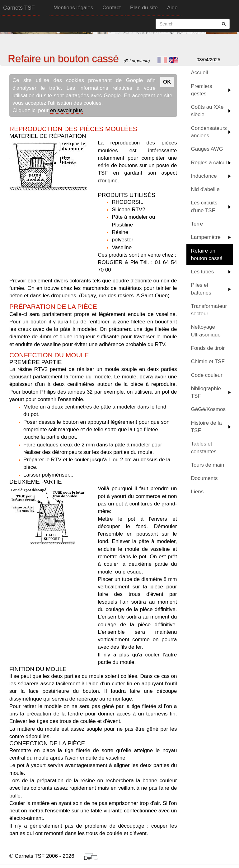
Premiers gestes (202, 90)
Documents (204, 478)
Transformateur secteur (209, 310)
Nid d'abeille (205, 189)
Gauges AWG (207, 149)
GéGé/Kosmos (209, 409)
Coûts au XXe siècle (207, 111)
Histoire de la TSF (206, 427)
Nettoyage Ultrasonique (206, 331)
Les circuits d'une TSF (204, 206)
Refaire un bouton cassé (207, 255)
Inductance (204, 176)
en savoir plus (66, 110)
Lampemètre (206, 237)
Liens (197, 492)
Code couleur (207, 375)
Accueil (200, 73)
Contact (112, 8)
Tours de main (208, 465)
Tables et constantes (204, 448)
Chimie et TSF (208, 361)
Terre (197, 224)
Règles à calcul (209, 163)
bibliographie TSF (206, 392)
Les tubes (203, 272)
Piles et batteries (201, 289)
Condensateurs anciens (209, 132)
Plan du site (144, 8)
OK (167, 82)
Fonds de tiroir (208, 348)
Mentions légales (73, 8)
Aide (172, 8)
